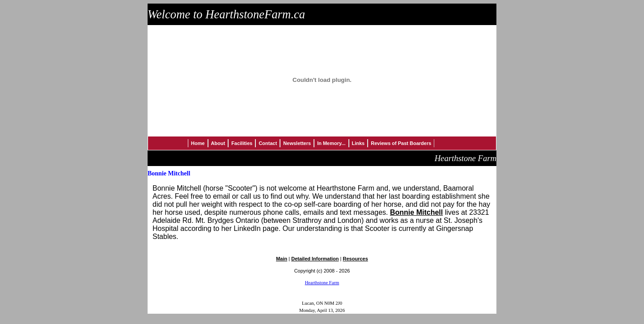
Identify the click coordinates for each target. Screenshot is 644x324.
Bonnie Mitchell (416, 212)
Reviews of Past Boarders (401, 143)
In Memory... (331, 143)
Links (358, 143)
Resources (356, 259)
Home (198, 143)
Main (282, 259)
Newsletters (297, 143)
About (218, 143)
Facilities (242, 143)
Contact (268, 143)
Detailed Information (315, 259)
